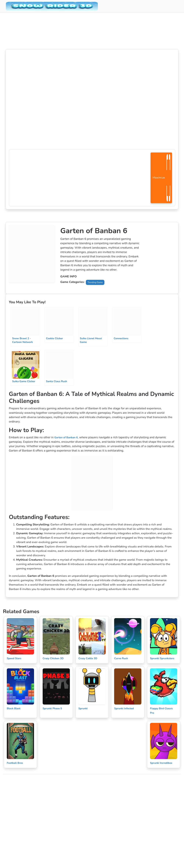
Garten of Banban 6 (66, 437)
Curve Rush (121, 658)
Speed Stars (14, 658)
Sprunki (83, 708)
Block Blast (14, 708)
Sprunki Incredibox (161, 763)
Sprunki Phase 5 (52, 708)
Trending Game (95, 282)
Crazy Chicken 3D (53, 658)
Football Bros (15, 763)
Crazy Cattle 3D (88, 658)
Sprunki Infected (124, 708)
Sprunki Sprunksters (162, 658)
